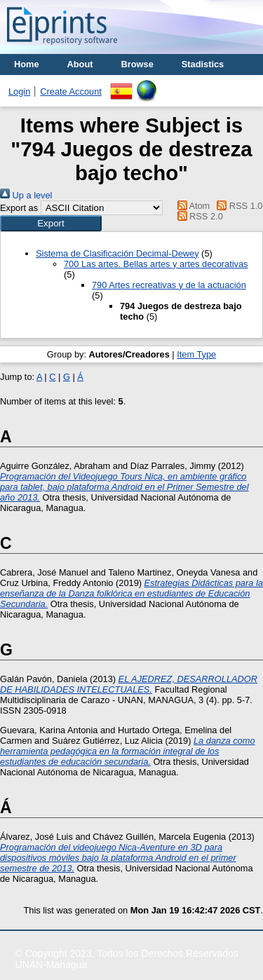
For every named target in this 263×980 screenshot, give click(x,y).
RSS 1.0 (238, 206)
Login (19, 91)
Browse (137, 64)
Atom (191, 206)
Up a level (26, 195)
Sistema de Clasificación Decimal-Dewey (117, 253)
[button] (51, 223)
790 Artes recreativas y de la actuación (169, 285)
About (80, 64)
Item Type (196, 354)
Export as (19, 208)
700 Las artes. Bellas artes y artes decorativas (156, 264)
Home (27, 64)
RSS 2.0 (198, 216)
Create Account (71, 91)
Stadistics (203, 64)
